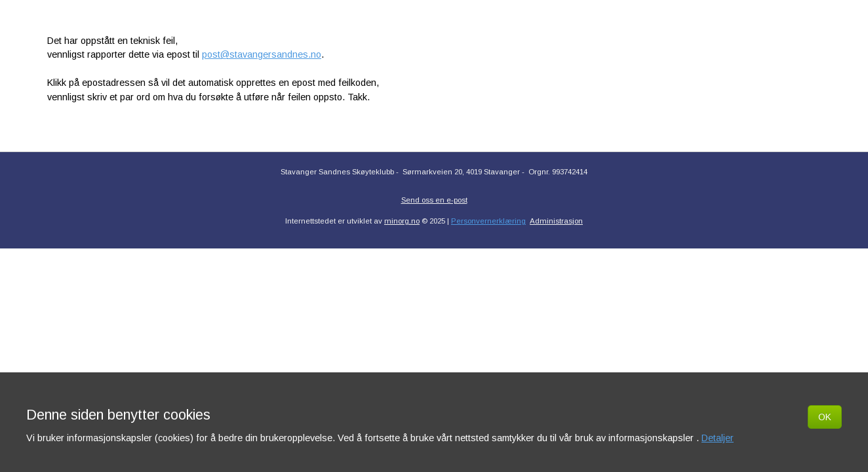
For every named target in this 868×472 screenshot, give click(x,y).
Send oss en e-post (434, 200)
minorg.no (402, 221)
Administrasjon (556, 221)
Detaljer (718, 438)
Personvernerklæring (488, 221)
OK (825, 417)
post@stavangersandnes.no (262, 54)
